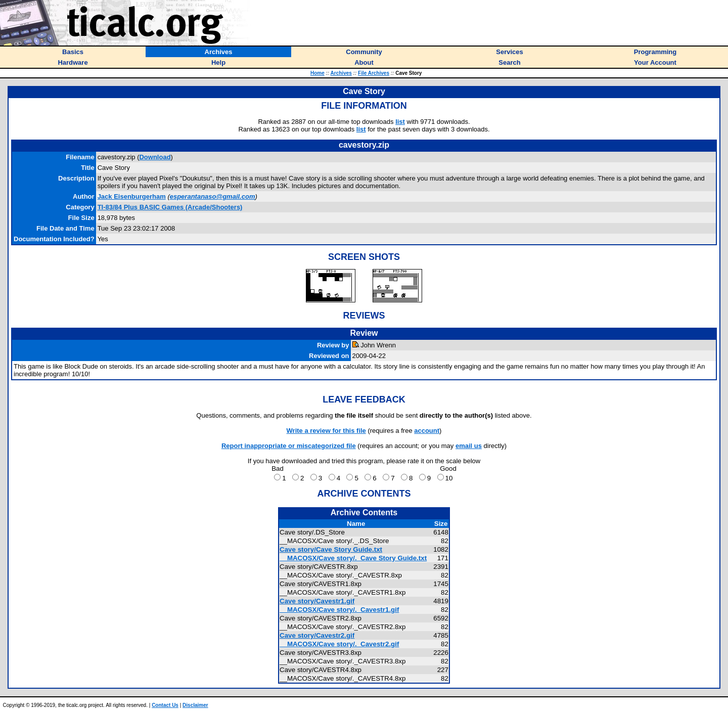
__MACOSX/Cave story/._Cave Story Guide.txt (353, 558)
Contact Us (165, 705)
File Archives (374, 73)
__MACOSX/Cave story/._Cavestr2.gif (339, 644)
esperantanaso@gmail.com (213, 196)
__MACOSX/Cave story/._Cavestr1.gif (339, 610)
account (427, 431)
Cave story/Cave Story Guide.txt (331, 549)
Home (317, 73)
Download (155, 157)
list (400, 122)
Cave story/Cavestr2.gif (317, 635)
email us (469, 446)
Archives (341, 73)
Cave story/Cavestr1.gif (317, 601)
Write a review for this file (326, 431)
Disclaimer (195, 705)
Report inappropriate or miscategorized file (289, 446)
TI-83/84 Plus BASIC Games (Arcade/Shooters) (170, 207)
